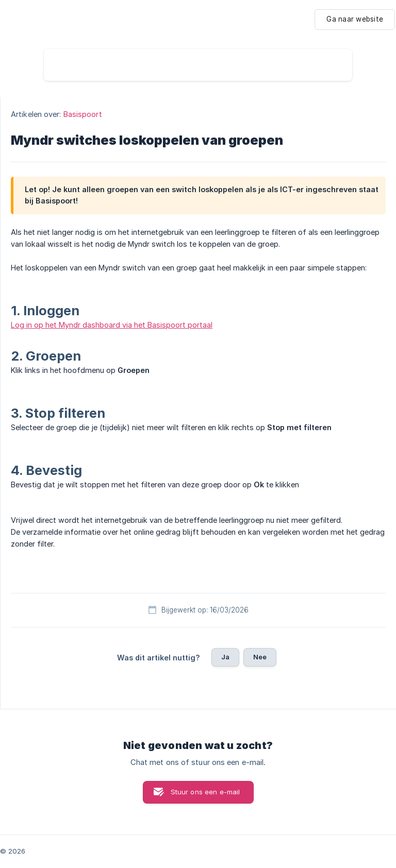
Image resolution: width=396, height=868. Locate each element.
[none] (355, 20)
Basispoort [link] (83, 114)
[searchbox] (198, 65)
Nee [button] (260, 657)
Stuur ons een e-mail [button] (205, 792)
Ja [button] (225, 657)
